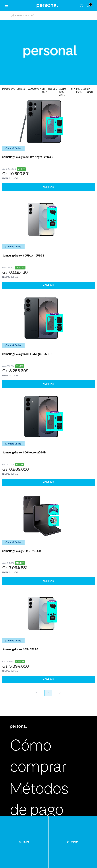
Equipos (21, 89)
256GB (52, 89)
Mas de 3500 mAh (62, 92)
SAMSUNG (33, 89)
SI (72, 89)
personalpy (8, 89)
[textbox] (49, 15)
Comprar (49, 187)
